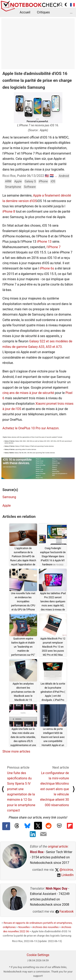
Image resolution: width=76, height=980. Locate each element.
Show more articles (16, 751)
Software (30, 187)
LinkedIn (65, 875)
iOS (53, 181)
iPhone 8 (9, 211)
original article (58, 846)
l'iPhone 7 (54, 247)
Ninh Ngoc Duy (57, 889)
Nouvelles (24, 927)
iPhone (43, 181)
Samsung (9, 497)
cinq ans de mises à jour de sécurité (28, 393)
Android (64, 176)
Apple (18, 181)
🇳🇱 (52, 176)
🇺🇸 (47, 176)
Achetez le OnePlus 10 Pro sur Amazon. (31, 428)
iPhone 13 (44, 242)
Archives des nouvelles (46, 927)
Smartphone (13, 187)
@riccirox (64, 870)
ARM (8, 181)
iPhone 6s (47, 268)
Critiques (43, 12)
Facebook (65, 911)
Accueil (25, 12)
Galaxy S (30, 181)
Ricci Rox (37, 852)
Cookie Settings (38, 955)
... (71, 12)
